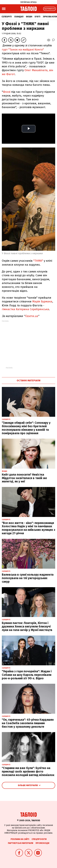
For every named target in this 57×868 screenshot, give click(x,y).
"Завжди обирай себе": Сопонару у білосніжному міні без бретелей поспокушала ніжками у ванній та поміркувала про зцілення (26, 428)
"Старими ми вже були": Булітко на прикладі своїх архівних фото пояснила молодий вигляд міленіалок (28, 772)
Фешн (29, 17)
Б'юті (37, 17)
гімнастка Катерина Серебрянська (25, 309)
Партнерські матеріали (21, 843)
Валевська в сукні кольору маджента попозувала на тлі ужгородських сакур (28, 578)
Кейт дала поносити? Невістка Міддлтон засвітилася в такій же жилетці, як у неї (24, 478)
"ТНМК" (38, 261)
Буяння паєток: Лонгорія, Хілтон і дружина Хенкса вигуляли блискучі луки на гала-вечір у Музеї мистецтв (27, 626)
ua (36, 316)
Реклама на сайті (20, 839)
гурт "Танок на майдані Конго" (23, 49)
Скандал (19, 17)
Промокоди (42, 843)
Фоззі (7, 92)
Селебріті (7, 17)
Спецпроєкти (39, 839)
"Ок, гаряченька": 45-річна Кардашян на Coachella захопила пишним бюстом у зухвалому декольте (28, 723)
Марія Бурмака (42, 301)
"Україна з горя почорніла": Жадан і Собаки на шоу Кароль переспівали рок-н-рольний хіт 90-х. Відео (27, 675)
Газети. (30, 316)
